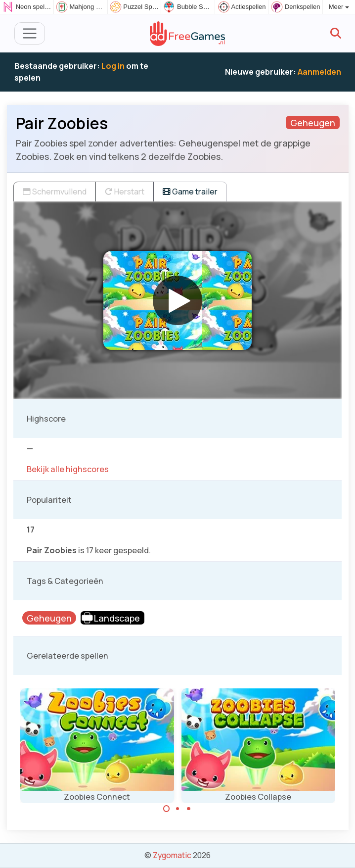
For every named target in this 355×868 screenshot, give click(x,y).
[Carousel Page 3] (189, 809)
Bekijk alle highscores (68, 469)
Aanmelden (319, 72)
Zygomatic (172, 855)
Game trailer (190, 192)
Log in (113, 66)
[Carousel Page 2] (177, 809)
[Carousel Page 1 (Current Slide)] (167, 809)
